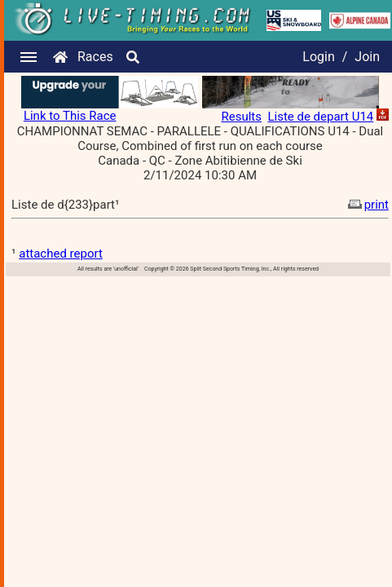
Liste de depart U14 (320, 117)
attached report (61, 254)
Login (318, 57)
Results (241, 117)
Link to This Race (70, 116)
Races (95, 57)
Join (367, 57)
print (367, 205)
